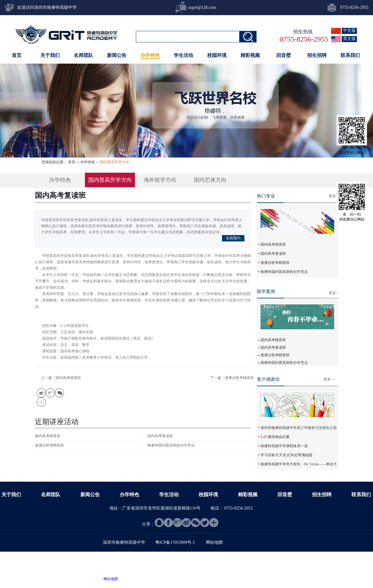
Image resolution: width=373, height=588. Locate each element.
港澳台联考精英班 (275, 263)
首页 (17, 55)
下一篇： (232, 378)
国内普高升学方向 (115, 162)
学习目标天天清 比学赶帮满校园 (286, 455)
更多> (333, 196)
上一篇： (61, 378)
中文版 (349, 30)
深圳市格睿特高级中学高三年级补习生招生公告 (299, 428)
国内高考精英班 (273, 244)
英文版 (349, 39)
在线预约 (233, 238)
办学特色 (88, 162)
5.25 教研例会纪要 (275, 437)
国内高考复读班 (273, 254)
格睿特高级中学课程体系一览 (284, 446)
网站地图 (110, 579)
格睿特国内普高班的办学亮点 (284, 272)
